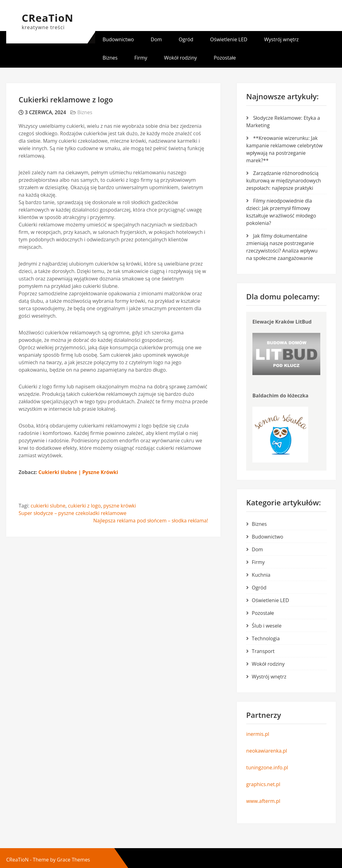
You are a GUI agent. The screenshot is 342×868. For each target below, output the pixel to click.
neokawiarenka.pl (267, 751)
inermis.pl (258, 734)
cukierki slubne (48, 506)
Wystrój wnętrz (281, 39)
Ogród (186, 39)
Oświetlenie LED (229, 39)
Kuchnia (261, 575)
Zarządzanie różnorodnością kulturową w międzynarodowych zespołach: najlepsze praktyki (284, 181)
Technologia (266, 638)
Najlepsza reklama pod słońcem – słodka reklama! (151, 521)
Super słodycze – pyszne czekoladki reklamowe (73, 513)
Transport (263, 651)
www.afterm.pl (263, 801)
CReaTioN (48, 18)
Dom (156, 39)
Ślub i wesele (267, 626)
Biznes (110, 58)
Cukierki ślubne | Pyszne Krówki (78, 472)
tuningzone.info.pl (267, 767)
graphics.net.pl (263, 784)
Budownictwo (118, 39)
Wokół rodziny (180, 58)
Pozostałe (225, 58)
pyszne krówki (120, 506)
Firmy (141, 58)
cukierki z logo (84, 506)
